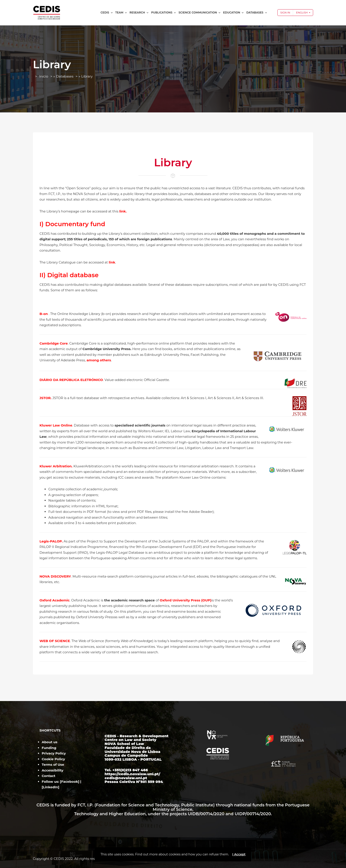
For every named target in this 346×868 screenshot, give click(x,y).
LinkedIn (51, 787)
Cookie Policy (53, 759)
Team (121, 12)
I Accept (239, 854)
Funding (49, 748)
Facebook (70, 782)
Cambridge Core (54, 343)
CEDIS (107, 12)
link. (123, 211)
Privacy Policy (54, 753)
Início (44, 76)
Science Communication (200, 12)
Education (234, 12)
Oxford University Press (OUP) (186, 600)
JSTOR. (46, 398)
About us (50, 742)
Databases (257, 12)
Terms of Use (53, 765)
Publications (164, 12)
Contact (49, 776)
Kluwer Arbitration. (56, 466)
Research (139, 12)
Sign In (285, 13)
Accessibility (53, 770)
